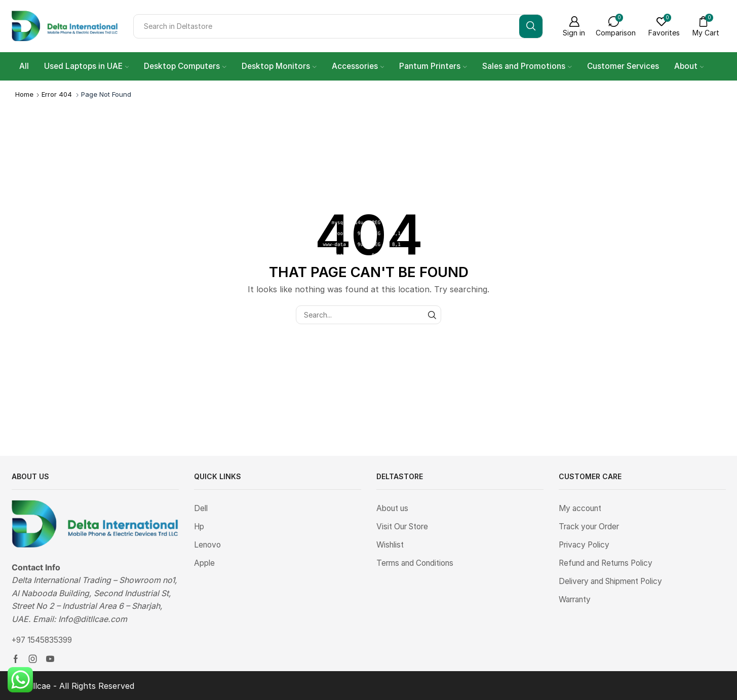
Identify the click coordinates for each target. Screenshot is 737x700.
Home (24, 94)
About (689, 66)
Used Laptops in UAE (87, 66)
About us (394, 509)
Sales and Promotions (527, 66)
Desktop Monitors (279, 66)
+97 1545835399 (44, 640)
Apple (205, 565)
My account (582, 509)
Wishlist (391, 546)
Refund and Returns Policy (609, 565)
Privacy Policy (585, 546)
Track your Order (591, 528)
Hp (200, 528)
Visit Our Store (404, 528)
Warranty (577, 601)
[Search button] (531, 26)
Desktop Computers (185, 66)
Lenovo (208, 546)
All (24, 66)
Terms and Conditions (418, 565)
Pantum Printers (433, 66)
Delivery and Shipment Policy (614, 583)
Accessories (358, 66)
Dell (201, 509)
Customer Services (623, 66)
